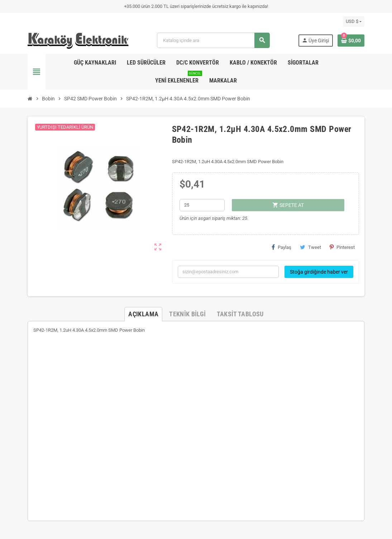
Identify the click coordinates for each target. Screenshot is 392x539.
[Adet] (202, 205)
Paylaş (281, 247)
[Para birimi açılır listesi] (354, 22)
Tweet (310, 247)
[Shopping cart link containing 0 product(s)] (351, 41)
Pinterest (342, 247)
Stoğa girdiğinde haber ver (319, 272)
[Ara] (213, 40)
